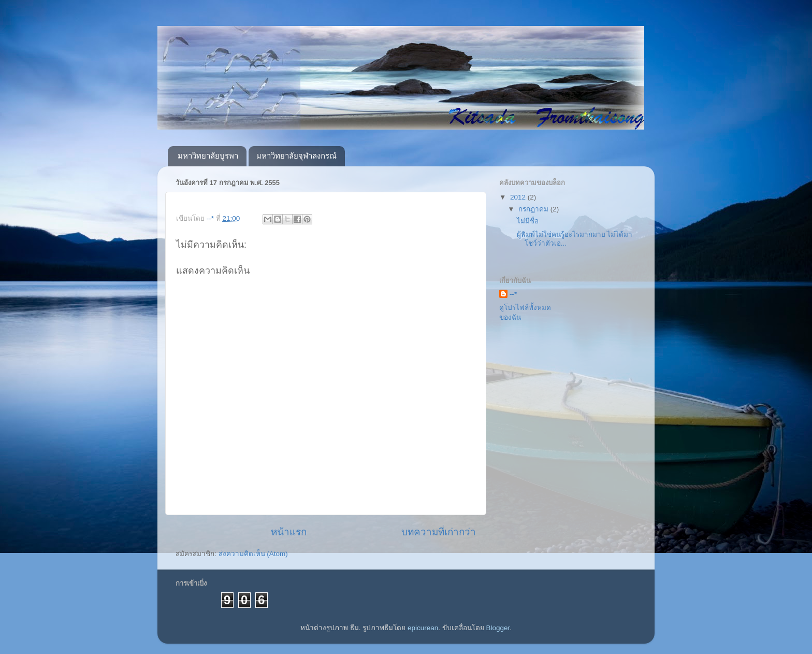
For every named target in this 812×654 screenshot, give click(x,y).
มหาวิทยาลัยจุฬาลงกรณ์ (296, 156)
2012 (519, 197)
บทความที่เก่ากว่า (439, 532)
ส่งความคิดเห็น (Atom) (253, 554)
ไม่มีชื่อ (528, 221)
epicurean (423, 628)
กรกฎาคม (534, 209)
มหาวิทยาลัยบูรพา (208, 156)
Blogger (498, 628)
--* (513, 294)
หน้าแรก (289, 532)
